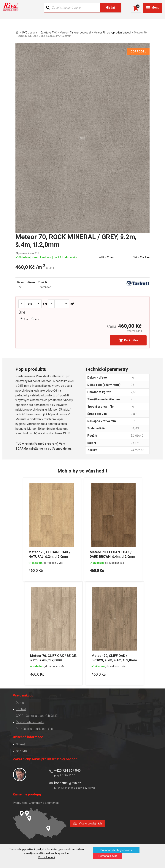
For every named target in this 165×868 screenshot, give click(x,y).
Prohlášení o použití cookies (34, 728)
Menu (155, 8)
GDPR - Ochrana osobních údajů (37, 715)
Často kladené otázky (30, 721)
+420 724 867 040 (67, 769)
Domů (20, 702)
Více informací (46, 857)
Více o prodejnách (90, 823)
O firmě (20, 743)
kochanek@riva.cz (68, 782)
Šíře (23, 313)
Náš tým (21, 750)
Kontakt (21, 708)
